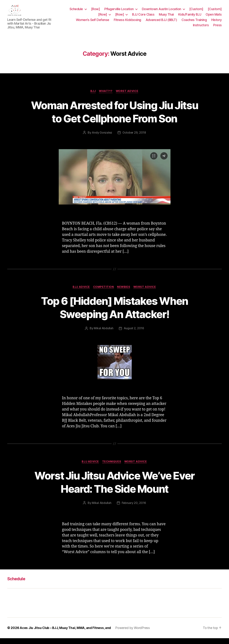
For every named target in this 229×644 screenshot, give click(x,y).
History (216, 23)
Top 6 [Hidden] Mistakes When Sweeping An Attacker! (114, 313)
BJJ (93, 97)
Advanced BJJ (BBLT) (161, 23)
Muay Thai (166, 17)
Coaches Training (194, 23)
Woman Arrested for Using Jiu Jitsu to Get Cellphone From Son (115, 117)
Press (217, 28)
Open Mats (214, 17)
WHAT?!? (106, 97)
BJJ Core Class (143, 17)
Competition (103, 293)
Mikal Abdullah (104, 334)
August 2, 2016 (134, 334)
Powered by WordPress (134, 634)
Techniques (112, 467)
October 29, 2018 (134, 138)
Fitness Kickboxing (127, 23)
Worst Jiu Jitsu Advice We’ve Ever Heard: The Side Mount (114, 488)
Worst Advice (128, 97)
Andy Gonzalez (102, 138)
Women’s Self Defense (93, 23)
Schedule (76, 12)
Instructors (201, 28)
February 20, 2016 (134, 509)
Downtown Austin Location (162, 12)
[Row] (96, 12)
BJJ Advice (80, 293)
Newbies (124, 293)
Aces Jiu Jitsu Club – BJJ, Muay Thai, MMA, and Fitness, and (66, 634)
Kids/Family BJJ (190, 17)
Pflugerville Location (119, 12)
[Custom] (196, 12)
